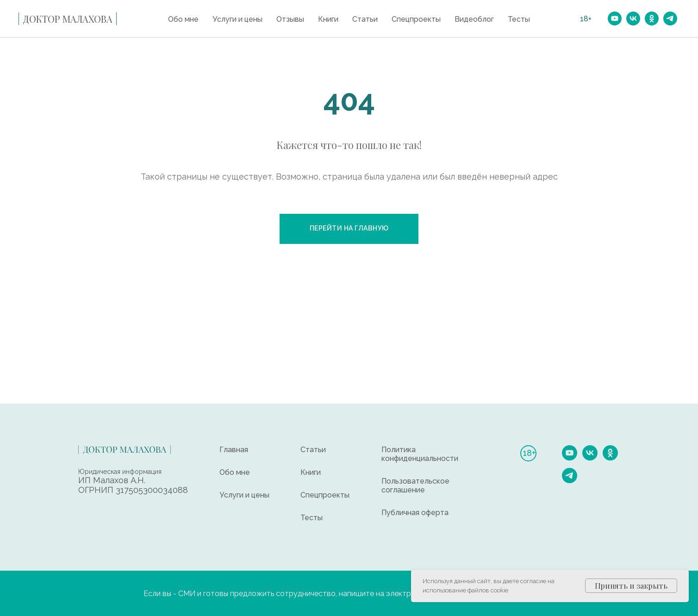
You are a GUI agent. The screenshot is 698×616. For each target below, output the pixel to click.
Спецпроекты (416, 19)
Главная (234, 450)
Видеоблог (474, 19)
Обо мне (183, 19)
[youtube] (615, 19)
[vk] (633, 19)
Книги (328, 19)
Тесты (519, 19)
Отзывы (290, 19)
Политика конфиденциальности (420, 454)
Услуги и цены (237, 19)
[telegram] (670, 19)
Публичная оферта (415, 513)
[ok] (652, 19)
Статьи (365, 19)
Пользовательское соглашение (415, 485)
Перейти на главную (349, 228)
